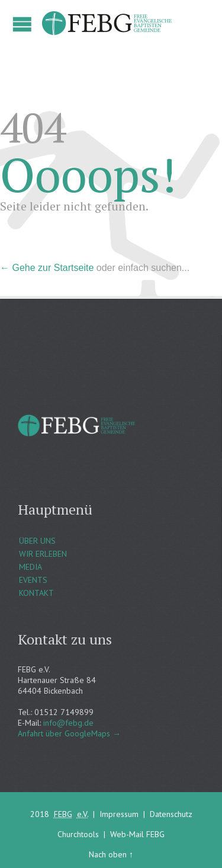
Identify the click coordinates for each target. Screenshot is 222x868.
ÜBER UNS (37, 541)
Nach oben (108, 854)
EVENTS (33, 580)
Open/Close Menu (22, 24)
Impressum (119, 814)
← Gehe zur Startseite (47, 268)
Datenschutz (171, 814)
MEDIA (30, 567)
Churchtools (78, 834)
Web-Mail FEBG (137, 834)
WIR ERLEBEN (43, 554)
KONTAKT (36, 593)
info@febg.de (68, 723)
